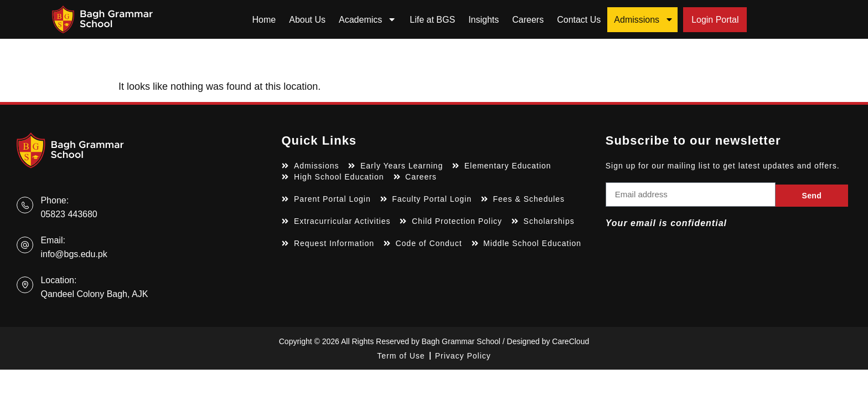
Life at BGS (432, 20)
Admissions (644, 19)
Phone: (55, 200)
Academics (368, 19)
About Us (307, 20)
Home (264, 20)
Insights (484, 20)
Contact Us (579, 20)
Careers (528, 20)
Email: (53, 240)
